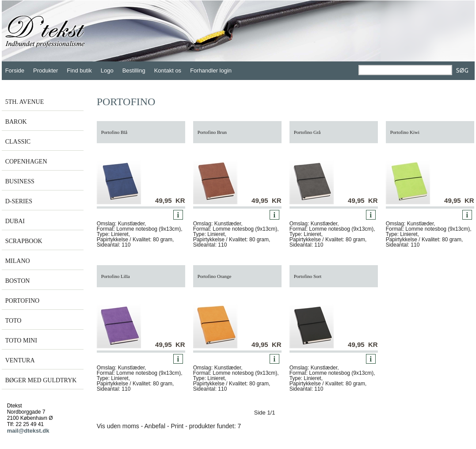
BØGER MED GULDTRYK (41, 380)
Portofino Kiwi (405, 132)
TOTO (13, 321)
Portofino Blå (114, 132)
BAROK (16, 122)
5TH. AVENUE (25, 102)
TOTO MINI (21, 341)
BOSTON (18, 281)
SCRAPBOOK (24, 241)
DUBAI (15, 221)
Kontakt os (168, 70)
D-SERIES (19, 201)
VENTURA (20, 360)
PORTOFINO (22, 301)
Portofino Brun (212, 132)
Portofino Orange (215, 276)
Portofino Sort (308, 276)
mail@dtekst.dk (28, 431)
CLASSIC (18, 142)
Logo (107, 70)
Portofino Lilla (116, 276)
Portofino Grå (307, 132)
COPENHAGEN (26, 162)
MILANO (18, 261)
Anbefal (155, 426)
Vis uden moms (118, 426)
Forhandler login (211, 70)
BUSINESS (20, 181)
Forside (15, 70)
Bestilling (134, 70)
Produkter (46, 70)
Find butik (79, 70)
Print (177, 426)
